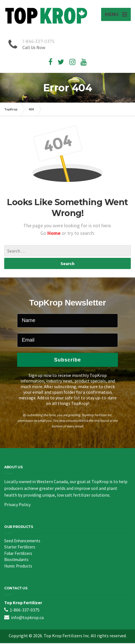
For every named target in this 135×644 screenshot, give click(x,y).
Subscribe (67, 361)
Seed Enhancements (22, 542)
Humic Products (18, 567)
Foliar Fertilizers (18, 554)
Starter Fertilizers (20, 548)
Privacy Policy (17, 505)
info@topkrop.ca (27, 618)
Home (54, 234)
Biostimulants (16, 560)
